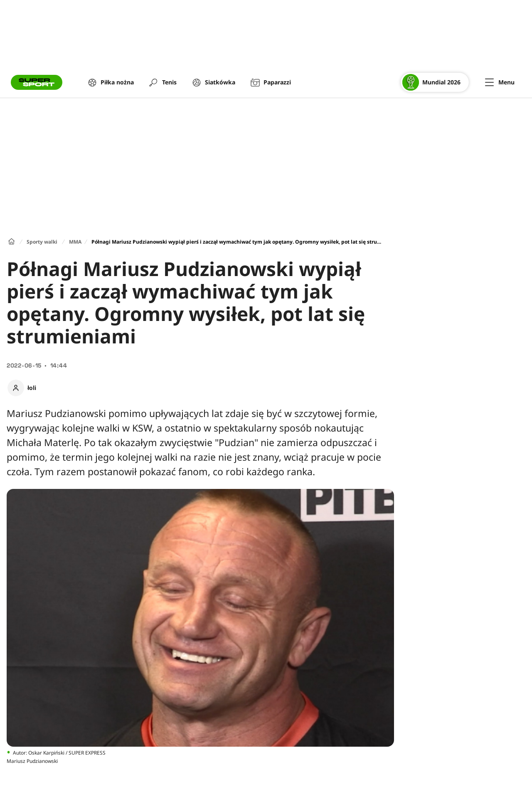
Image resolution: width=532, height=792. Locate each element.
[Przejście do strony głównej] (37, 82)
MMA (75, 242)
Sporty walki (42, 242)
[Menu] (500, 82)
